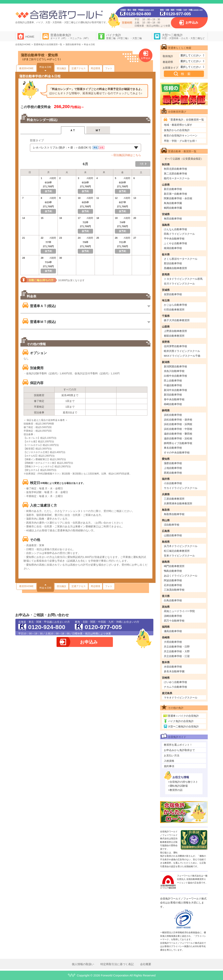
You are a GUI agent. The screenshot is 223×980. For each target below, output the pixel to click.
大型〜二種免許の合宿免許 (183, 727)
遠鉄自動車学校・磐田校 (178, 434)
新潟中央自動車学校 (175, 390)
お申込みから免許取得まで (179, 750)
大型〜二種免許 (183, 36)
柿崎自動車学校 (173, 404)
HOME (30, 37)
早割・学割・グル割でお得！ (181, 141)
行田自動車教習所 (174, 310)
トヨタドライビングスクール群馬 (183, 279)
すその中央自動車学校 (177, 453)
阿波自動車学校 (173, 580)
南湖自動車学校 (173, 248)
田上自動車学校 (173, 381)
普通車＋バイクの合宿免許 (183, 716)
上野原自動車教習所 (175, 331)
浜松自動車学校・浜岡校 (178, 424)
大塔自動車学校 (173, 642)
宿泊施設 (62, 68)
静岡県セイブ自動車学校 (178, 443)
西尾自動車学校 (173, 473)
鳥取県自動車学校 (174, 514)
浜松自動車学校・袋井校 (178, 420)
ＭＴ (98, 130)
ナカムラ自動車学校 (175, 687)
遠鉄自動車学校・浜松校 (178, 438)
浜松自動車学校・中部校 (178, 429)
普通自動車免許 (70, 36)
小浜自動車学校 (173, 483)
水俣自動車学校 (173, 667)
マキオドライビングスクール (181, 698)
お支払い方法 (172, 755)
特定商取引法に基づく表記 (117, 964)
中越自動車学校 (173, 385)
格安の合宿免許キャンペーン (181, 136)
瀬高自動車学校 (173, 631)
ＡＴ (73, 130)
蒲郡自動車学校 (173, 463)
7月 (142, 164)
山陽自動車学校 (173, 535)
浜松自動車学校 (173, 415)
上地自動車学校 (173, 468)
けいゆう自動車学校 (175, 682)
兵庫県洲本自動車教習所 (178, 503)
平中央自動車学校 (174, 239)
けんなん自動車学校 (175, 229)
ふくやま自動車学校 (175, 243)
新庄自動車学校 (173, 189)
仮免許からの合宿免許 (177, 130)
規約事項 (169, 766)
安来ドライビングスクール (179, 556)
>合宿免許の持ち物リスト (183, 782)
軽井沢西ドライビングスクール (182, 351)
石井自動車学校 (173, 585)
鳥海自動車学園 (173, 203)
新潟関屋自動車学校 (175, 366)
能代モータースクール (177, 178)
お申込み (192, 23)
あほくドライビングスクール (181, 576)
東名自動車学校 (173, 448)
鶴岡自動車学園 (173, 208)
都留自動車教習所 (174, 336)
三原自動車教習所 (174, 499)
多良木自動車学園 (174, 671)
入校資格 (169, 761)
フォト (109, 68)
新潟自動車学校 (173, 395)
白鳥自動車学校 (173, 600)
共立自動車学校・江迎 (177, 656)
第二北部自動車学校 (175, 174)
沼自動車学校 (172, 525)
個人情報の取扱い (83, 964)
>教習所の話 (175, 790)
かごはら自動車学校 (175, 305)
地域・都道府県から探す (178, 125)
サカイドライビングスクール (181, 488)
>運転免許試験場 (178, 786)
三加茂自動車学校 (174, 590)
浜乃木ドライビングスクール (181, 546)
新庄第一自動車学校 (175, 194)
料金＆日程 (45, 67)
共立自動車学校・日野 (177, 647)
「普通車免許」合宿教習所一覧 (186, 120)
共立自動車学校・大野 (177, 651)
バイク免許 (124, 36)
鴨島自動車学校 (173, 571)
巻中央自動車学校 (174, 399)
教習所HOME (26, 68)
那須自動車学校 (173, 263)
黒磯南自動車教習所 (175, 268)
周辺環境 (95, 68)
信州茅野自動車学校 (175, 346)
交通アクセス (79, 68)
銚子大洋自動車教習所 (177, 320)
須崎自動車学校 (173, 616)
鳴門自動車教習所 (174, 566)
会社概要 (146, 964)
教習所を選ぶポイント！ (178, 745)
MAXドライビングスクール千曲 (182, 356)
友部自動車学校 (173, 294)
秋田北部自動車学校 (175, 169)
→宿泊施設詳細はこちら (126, 155)
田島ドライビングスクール (179, 234)
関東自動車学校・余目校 (178, 198)
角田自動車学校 (173, 219)
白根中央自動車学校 (175, 376)
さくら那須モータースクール (181, 259)
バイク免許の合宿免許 (181, 721)
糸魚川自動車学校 (174, 371)
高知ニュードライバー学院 (179, 611)
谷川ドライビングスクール (179, 284)
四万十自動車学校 (174, 621)
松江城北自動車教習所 (177, 551)
